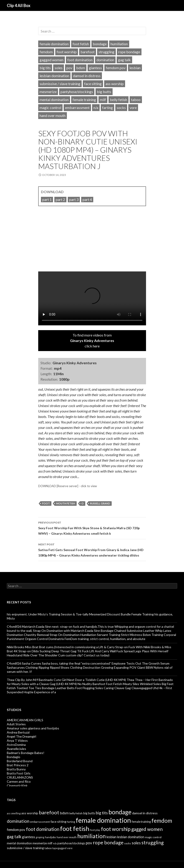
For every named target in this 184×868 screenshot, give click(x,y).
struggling (106, 52)
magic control (50, 108)
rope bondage (129, 52)
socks (121, 108)
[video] (92, 242)
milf (103, 100)
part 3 (74, 199)
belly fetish (118, 100)
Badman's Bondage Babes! (26, 753)
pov (69, 68)
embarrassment (77, 108)
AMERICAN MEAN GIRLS (25, 720)
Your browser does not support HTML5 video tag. (92, 298)
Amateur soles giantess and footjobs (33, 728)
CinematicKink (17, 786)
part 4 (87, 199)
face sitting (93, 84)
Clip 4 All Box (19, 5)
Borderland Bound (20, 761)
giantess (95, 68)
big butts (104, 92)
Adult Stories (16, 724)
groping (40, 837)
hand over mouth (53, 115)
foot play (95, 830)
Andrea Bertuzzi (18, 732)
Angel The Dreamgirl (21, 736)
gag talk (124, 60)
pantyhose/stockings (77, 92)
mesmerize (48, 92)
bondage (100, 44)
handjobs (50, 837)
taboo (136, 100)
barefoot (88, 52)
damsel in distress (87, 76)
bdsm (81, 68)
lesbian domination (54, 76)
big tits (45, 68)
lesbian (135, 68)
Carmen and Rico (19, 781)
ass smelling (14, 813)
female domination (54, 44)
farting (107, 108)
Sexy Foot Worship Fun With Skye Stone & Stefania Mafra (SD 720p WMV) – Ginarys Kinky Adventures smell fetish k (92, 528)
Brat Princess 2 (18, 765)
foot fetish (81, 44)
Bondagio (14, 757)
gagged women (52, 60)
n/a (96, 108)
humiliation (119, 44)
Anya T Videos (17, 740)
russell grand (100, 503)
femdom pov (116, 68)
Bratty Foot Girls (19, 773)
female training (84, 100)
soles (59, 68)
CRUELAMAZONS (20, 777)
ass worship (115, 84)
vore (133, 108)
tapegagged (59, 848)
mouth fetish (66, 503)
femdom (46, 52)
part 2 (60, 199)
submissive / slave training (60, 84)
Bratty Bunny (16, 769)
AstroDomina (16, 745)
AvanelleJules (16, 749)
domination (105, 60)
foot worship (67, 52)
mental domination (54, 100)
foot (46, 503)
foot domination (80, 60)
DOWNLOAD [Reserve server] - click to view (68, 486)
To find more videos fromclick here (92, 340)
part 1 (47, 199)
